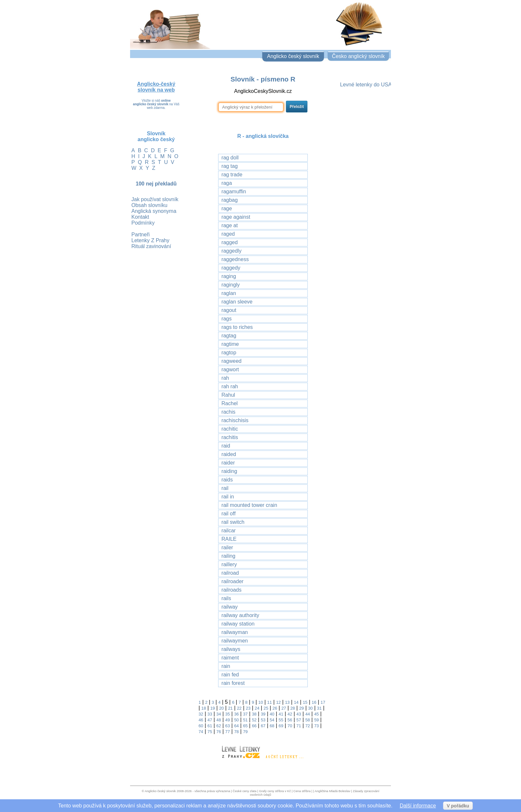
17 (323, 702)
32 (201, 714)
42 (290, 714)
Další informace (418, 806)
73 (317, 726)
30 (310, 708)
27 (284, 708)
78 (236, 732)
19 (213, 708)
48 (219, 720)
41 (281, 714)
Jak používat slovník (155, 199)
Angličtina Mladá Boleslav (332, 791)
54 (272, 720)
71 (299, 726)
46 (201, 720)
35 (228, 714)
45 (317, 714)
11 (270, 702)
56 (290, 720)
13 (287, 702)
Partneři (141, 235)
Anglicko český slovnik (160, 791)
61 (210, 726)
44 (307, 714)
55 (281, 720)
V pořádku (458, 806)
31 (319, 708)
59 (317, 720)
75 (210, 732)
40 (272, 714)
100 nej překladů (156, 184)
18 (204, 708)
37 (245, 714)
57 (299, 720)
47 (210, 720)
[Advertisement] (365, 191)
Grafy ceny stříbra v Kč (275, 791)
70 (290, 726)
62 (219, 726)
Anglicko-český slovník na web (156, 87)
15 (305, 702)
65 (245, 726)
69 (281, 726)
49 (228, 720)
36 (236, 714)
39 (263, 714)
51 (245, 720)
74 (201, 732)
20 (221, 708)
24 (257, 708)
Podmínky (143, 223)
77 (228, 732)
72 (307, 726)
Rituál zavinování (151, 246)
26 (275, 708)
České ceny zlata (245, 791)
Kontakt (140, 217)
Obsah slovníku (149, 205)
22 (239, 708)
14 (296, 702)
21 (230, 708)
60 (201, 726)
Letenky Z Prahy (150, 240)
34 (219, 714)
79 (245, 732)
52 (254, 720)
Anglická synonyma (154, 211)
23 (248, 708)
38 (254, 714)
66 (254, 726)
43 (299, 714)
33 (210, 714)
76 (219, 732)
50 (236, 720)
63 (228, 726)
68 (272, 726)
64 (236, 726)
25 (266, 708)
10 (260, 702)
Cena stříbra (302, 791)
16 (314, 702)
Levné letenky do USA (366, 85)
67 (263, 726)
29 (302, 708)
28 (292, 708)
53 (263, 720)
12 (278, 702)
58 (307, 720)
